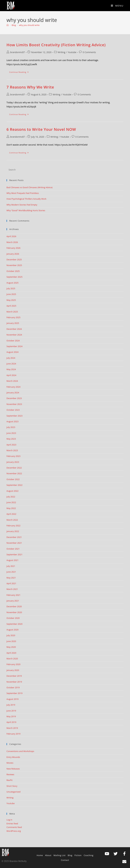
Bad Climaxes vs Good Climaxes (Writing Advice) (30, 187)
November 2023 (14, 404)
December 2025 (14, 260)
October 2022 (13, 479)
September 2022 (14, 485)
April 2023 (11, 445)
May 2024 (11, 369)
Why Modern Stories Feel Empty (22, 205)
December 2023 (14, 398)
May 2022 (11, 508)
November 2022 (14, 473)
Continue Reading (20, 71)
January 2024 (13, 393)
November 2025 (14, 265)
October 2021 (13, 549)
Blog (70, 855)
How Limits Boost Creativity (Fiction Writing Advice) (56, 45)
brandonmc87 (18, 52)
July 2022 (11, 497)
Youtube (72, 52)
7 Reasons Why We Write (30, 87)
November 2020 (14, 612)
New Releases (13, 769)
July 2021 (11, 566)
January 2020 (13, 670)
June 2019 (11, 711)
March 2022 (12, 520)
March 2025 (12, 312)
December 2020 (14, 606)
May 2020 (11, 647)
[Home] (8, 25)
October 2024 (13, 341)
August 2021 (13, 560)
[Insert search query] (65, 170)
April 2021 (11, 583)
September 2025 (14, 277)
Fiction (78, 855)
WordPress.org (14, 831)
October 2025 (13, 271)
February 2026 (13, 248)
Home (40, 855)
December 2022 (14, 468)
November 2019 (14, 682)
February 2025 (13, 317)
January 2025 (13, 323)
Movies (10, 763)
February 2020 (13, 664)
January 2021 (13, 601)
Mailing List (60, 855)
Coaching (88, 855)
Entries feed (12, 824)
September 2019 (14, 693)
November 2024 (14, 335)
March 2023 (12, 450)
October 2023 (13, 410)
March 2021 (12, 589)
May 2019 (11, 716)
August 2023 (13, 421)
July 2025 (11, 288)
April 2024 (11, 375)
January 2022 (13, 531)
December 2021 (14, 537)
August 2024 (13, 352)
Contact (65, 860)
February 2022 (13, 526)
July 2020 (11, 635)
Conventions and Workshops (20, 751)
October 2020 (13, 618)
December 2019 (14, 676)
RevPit (10, 780)
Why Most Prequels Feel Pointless (23, 193)
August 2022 (13, 491)
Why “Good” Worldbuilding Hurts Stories (26, 210)
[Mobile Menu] (117, 6)
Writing (62, 52)
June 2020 (11, 641)
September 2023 (14, 416)
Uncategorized (14, 792)
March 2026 (12, 242)
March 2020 (12, 659)
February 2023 (13, 456)
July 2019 (11, 705)
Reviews (10, 774)
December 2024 (14, 329)
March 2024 (12, 381)
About (48, 855)
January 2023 (13, 462)
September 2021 (14, 554)
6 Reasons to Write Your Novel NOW (41, 129)
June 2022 (11, 502)
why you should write (29, 25)
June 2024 (11, 364)
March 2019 (12, 728)
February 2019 (13, 734)
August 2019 (13, 699)
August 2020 (13, 630)
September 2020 (14, 624)
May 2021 (11, 578)
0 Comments (89, 52)
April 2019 (11, 722)
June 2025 (11, 294)
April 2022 (11, 514)
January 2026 (13, 254)
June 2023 (11, 433)
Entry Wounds (13, 757)
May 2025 (11, 300)
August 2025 (13, 283)
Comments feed (14, 827)
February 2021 (13, 595)
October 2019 (13, 687)
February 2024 (13, 387)
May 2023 (11, 439)
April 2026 (11, 236)
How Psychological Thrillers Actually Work (26, 199)
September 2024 (14, 346)
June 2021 (11, 572)
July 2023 (11, 427)
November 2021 (14, 543)
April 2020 (11, 653)
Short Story (12, 786)
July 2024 (11, 358)
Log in (9, 820)
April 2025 (11, 306)
